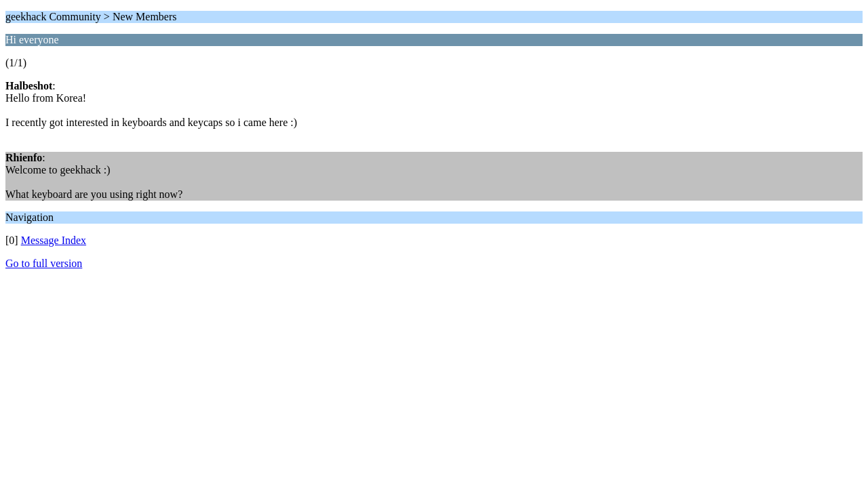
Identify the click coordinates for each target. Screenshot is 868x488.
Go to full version (44, 263)
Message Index (54, 240)
